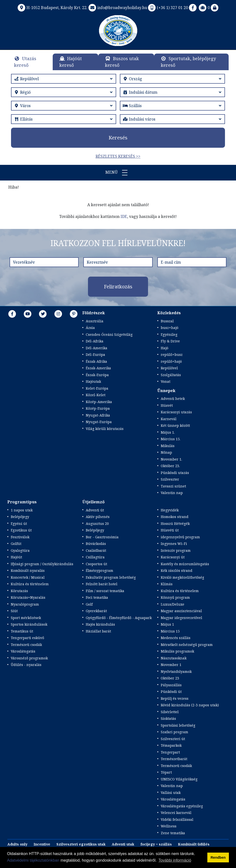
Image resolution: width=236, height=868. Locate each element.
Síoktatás (168, 718)
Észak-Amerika (98, 368)
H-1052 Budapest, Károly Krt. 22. (52, 8)
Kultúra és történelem (30, 584)
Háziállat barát (98, 631)
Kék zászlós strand (177, 570)
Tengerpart (170, 752)
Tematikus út (22, 631)
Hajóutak (93, 381)
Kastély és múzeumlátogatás (185, 564)
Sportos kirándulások (29, 624)
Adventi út (95, 510)
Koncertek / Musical (28, 577)
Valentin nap (172, 493)
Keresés (118, 138)
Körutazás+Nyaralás (28, 597)
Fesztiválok (20, 537)
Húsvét (167, 405)
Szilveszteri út (173, 739)
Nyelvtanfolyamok (176, 671)
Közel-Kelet (96, 395)
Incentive (42, 844)
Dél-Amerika (97, 348)
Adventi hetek (173, 399)
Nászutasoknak (174, 658)
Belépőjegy (20, 517)
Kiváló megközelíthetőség (182, 577)
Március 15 (170, 631)
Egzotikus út (21, 530)
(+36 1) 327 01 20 (168, 8)
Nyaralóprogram (25, 604)
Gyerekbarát (96, 611)
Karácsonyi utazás (176, 412)
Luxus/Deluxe (173, 604)
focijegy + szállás (156, 844)
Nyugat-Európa (99, 422)
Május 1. (168, 432)
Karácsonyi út (173, 557)
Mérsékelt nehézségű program (187, 645)
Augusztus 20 (97, 524)
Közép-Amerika (99, 402)
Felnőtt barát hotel (102, 584)
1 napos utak (22, 510)
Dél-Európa (95, 355)
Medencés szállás (176, 638)
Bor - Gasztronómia (102, 537)
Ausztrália (95, 321)
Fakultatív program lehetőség (111, 577)
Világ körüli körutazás (105, 429)
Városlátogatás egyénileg (182, 806)
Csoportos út (96, 564)
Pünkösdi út (171, 692)
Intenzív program (176, 550)
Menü (118, 173)
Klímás (167, 584)
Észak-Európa (97, 375)
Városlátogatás (23, 651)
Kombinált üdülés (194, 844)
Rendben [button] (218, 857)
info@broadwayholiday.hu (117, 8)
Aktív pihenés (98, 517)
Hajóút (16, 557)
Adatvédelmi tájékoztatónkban (33, 860)
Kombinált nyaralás (28, 570)
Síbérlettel (170, 712)
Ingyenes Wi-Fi (174, 544)
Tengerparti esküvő (27, 638)
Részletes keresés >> (118, 156)
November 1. (171, 459)
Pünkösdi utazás (175, 473)
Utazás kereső (25, 62)
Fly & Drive (170, 341)
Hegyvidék (170, 510)
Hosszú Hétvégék (175, 524)
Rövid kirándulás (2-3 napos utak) (190, 705)
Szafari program (174, 732)
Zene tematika (173, 833)
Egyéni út (19, 524)
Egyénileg (169, 334)
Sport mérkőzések (26, 618)
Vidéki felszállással (177, 819)
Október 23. (170, 466)
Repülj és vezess (175, 698)
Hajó (165, 348)
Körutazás (19, 591)
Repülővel (169, 368)
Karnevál (169, 419)
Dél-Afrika (95, 341)
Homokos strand (175, 517)
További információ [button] (175, 860)
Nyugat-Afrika (98, 415)
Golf (89, 604)
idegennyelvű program (180, 537)
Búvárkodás (96, 544)
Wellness (169, 826)
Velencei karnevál (176, 813)
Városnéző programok (29, 658)
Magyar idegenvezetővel (181, 618)
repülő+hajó (171, 361)
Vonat (166, 381)
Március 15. (171, 439)
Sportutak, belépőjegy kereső (188, 62)
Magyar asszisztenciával (181, 611)
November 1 (171, 665)
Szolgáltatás (171, 375)
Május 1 (167, 624)
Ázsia (90, 328)
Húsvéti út (170, 530)
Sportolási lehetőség (178, 725)
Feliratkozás (118, 287)
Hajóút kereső (71, 62)
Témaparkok (171, 745)
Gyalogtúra (20, 550)
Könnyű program (175, 597)
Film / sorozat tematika (105, 591)
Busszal (167, 321)
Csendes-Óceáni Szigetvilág (109, 334)
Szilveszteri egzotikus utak (81, 844)
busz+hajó (170, 328)
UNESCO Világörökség (179, 779)
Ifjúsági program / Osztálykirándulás (42, 564)
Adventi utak (123, 844)
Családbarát (96, 550)
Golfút (16, 544)
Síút (14, 611)
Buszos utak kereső (122, 62)
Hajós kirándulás (100, 624)
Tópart (166, 772)
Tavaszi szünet (173, 486)
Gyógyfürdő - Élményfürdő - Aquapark (119, 618)
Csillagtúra (95, 557)
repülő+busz (172, 355)
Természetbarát (174, 759)
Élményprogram (99, 570)
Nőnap (166, 452)
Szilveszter (170, 479)
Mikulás (168, 446)
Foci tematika (97, 597)
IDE (124, 216)
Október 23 (170, 678)
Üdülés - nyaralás (26, 665)
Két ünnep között (175, 425)
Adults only (17, 844)
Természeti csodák (26, 645)
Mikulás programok (177, 651)
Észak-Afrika (96, 361)
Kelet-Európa (97, 388)
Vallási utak (171, 793)
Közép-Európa (98, 408)
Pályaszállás (171, 685)
